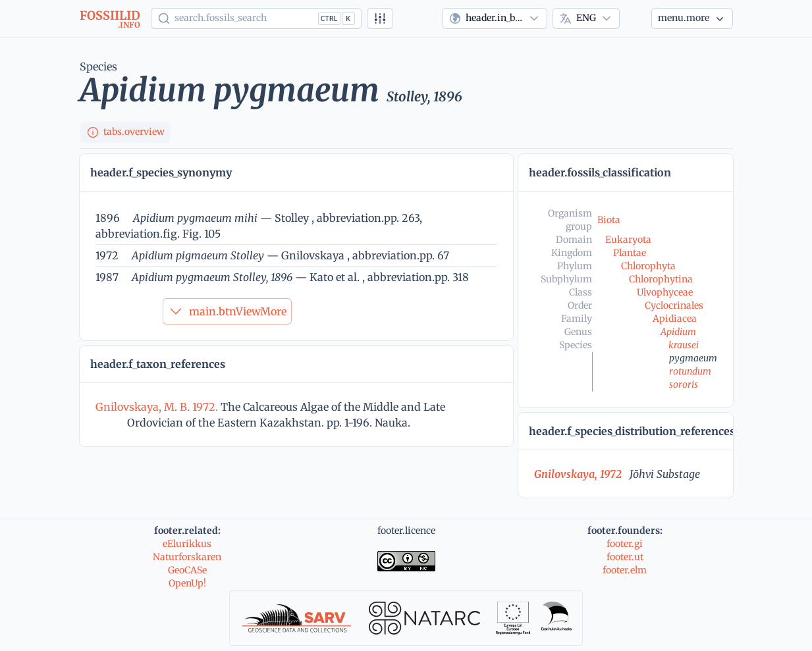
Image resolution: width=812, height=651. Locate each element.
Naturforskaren (187, 557)
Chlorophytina (661, 279)
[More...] (692, 18)
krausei (684, 345)
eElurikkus (187, 544)
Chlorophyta (648, 266)
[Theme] (636, 18)
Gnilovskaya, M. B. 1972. (158, 407)
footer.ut (625, 557)
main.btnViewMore (227, 311)
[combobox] (495, 18)
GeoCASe (187, 570)
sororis (684, 384)
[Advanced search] (380, 18)
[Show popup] (256, 18)
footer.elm (625, 570)
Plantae (630, 253)
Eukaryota (628, 240)
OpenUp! (187, 583)
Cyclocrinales (674, 305)
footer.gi (625, 544)
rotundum (690, 371)
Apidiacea (675, 319)
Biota (609, 220)
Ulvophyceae (665, 292)
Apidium (678, 332)
